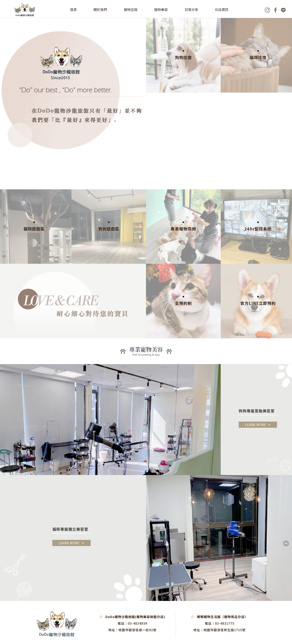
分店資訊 (222, 9)
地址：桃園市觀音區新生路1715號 (219, 630)
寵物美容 (161, 9)
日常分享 (191, 9)
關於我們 (100, 9)
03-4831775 (225, 623)
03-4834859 (138, 623)
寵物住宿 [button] (131, 9)
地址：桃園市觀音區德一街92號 (132, 630)
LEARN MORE (258, 425)
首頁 (73, 9)
